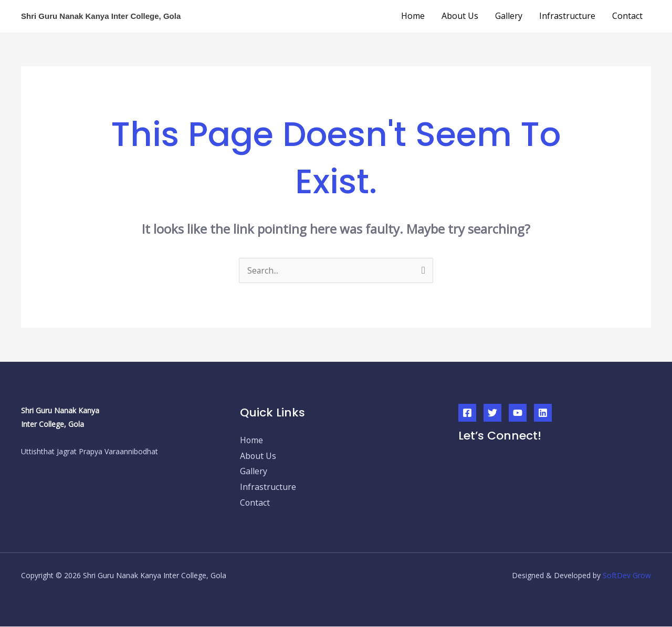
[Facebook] (467, 413)
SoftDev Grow (627, 576)
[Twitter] (492, 413)
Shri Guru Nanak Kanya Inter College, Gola (101, 16)
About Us (460, 16)
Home (413, 16)
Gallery (509, 16)
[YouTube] (518, 413)
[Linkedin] (543, 413)
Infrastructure (567, 16)
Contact (627, 16)
